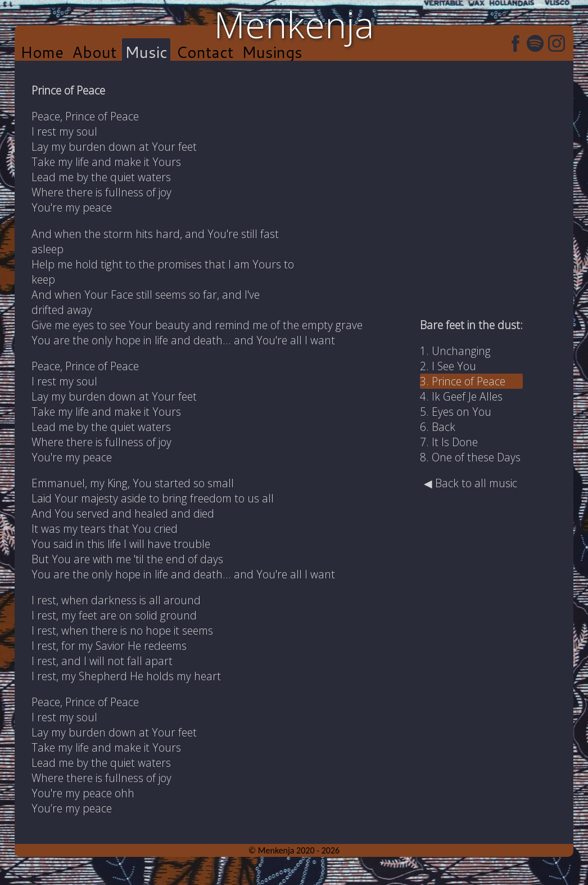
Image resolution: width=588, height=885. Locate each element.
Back (444, 427)
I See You (454, 366)
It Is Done (455, 442)
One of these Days (476, 457)
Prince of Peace (469, 381)
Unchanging (461, 351)
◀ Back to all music (471, 483)
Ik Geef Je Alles (467, 396)
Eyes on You (462, 412)
